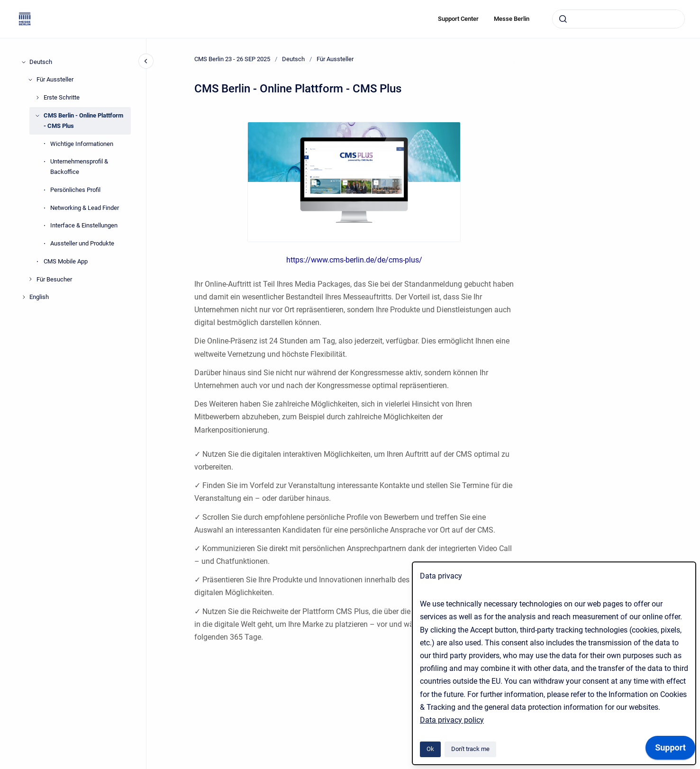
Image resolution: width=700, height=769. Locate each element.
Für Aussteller (55, 79)
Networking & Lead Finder (85, 208)
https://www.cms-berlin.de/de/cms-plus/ (354, 260)
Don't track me (470, 749)
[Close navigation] (146, 61)
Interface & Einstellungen (84, 225)
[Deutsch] (24, 62)
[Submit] (563, 19)
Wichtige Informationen (82, 144)
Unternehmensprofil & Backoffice (79, 167)
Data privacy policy (452, 720)
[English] (24, 297)
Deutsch (41, 62)
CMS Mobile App (66, 261)
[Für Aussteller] (30, 80)
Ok (430, 749)
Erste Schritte (62, 97)
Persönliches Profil (75, 190)
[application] (670, 750)
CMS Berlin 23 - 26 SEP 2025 (232, 59)
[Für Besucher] (30, 279)
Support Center (458, 19)
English (39, 297)
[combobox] (618, 19)
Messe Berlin (512, 19)
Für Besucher (54, 279)
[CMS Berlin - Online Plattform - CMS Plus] (37, 116)
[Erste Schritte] (37, 98)
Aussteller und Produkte (82, 243)
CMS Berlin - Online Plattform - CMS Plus (83, 121)
